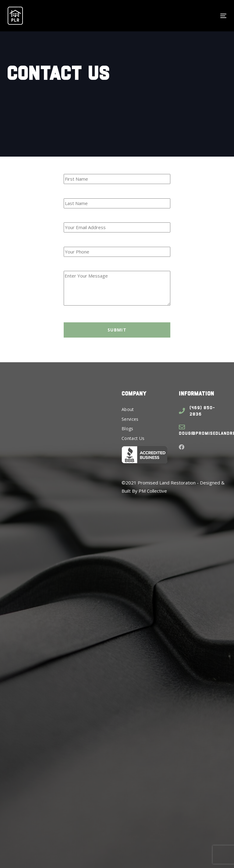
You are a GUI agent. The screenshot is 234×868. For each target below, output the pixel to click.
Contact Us (133, 438)
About (128, 409)
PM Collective (153, 491)
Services (130, 419)
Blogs (128, 429)
